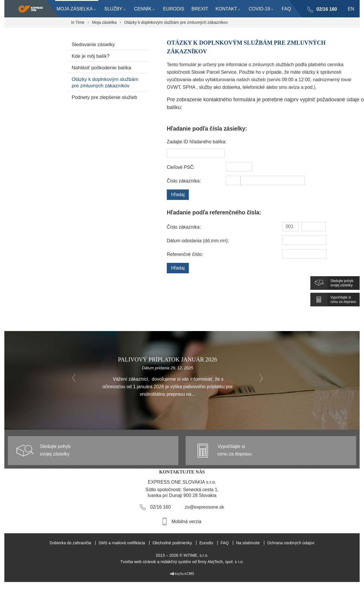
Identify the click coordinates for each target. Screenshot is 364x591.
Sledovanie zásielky (93, 45)
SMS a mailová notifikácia (122, 543)
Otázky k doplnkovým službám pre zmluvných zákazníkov (105, 82)
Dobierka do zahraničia (70, 543)
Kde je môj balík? (90, 56)
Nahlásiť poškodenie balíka (101, 68)
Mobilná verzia (186, 522)
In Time (78, 22)
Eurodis (206, 543)
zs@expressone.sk (204, 507)
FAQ (224, 543)
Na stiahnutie (248, 543)
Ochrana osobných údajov (291, 543)
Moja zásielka (104, 22)
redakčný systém (176, 562)
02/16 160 (326, 9)
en (351, 9)
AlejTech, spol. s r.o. (226, 562)
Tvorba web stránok (138, 562)
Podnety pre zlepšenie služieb (104, 97)
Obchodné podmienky (172, 543)
